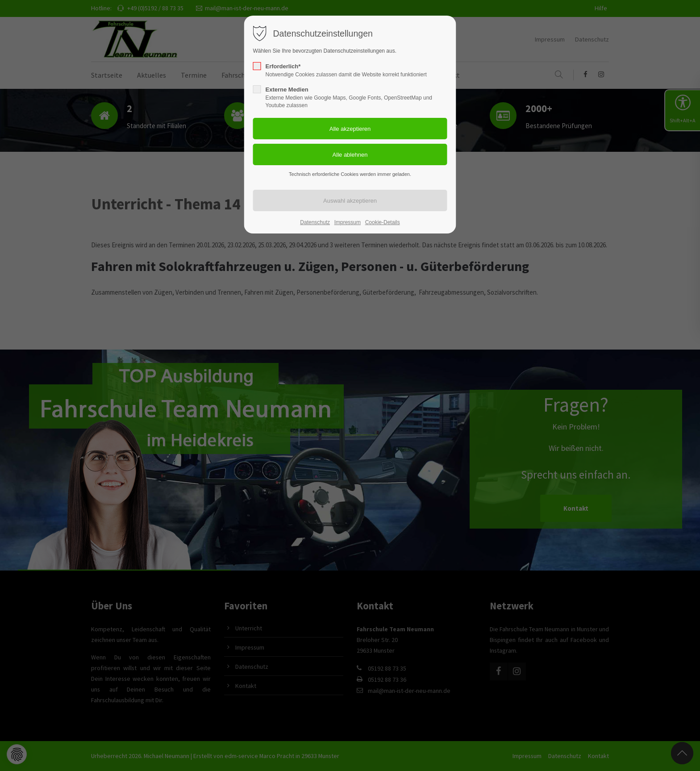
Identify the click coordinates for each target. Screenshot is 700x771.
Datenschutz (315, 222)
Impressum (348, 222)
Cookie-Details (383, 222)
